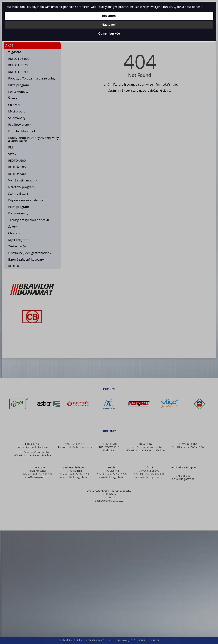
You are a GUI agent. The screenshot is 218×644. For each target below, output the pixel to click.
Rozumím (109, 16)
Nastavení (109, 25)
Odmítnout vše (109, 34)
